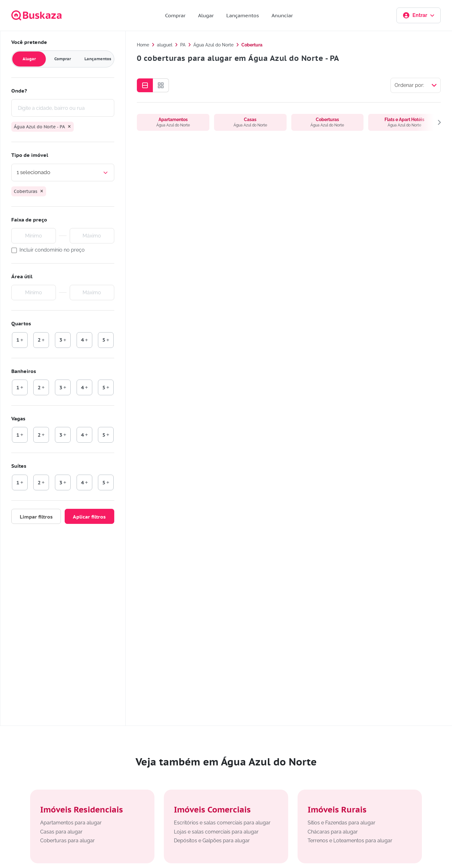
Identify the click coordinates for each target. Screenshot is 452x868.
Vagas (19, 418)
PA (183, 45)
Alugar (206, 15)
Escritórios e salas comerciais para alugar (222, 823)
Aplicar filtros (89, 517)
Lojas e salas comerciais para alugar (216, 832)
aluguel (165, 45)
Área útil (22, 276)
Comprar (175, 15)
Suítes (19, 466)
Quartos (22, 324)
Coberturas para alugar (67, 841)
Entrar (419, 15)
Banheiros (24, 371)
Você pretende (30, 42)
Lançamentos (243, 15)
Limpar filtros (36, 517)
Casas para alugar (61, 832)
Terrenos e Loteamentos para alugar (350, 841)
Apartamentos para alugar (71, 823)
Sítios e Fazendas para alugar (342, 823)
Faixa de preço (30, 220)
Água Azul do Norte (213, 45)
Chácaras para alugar (333, 832)
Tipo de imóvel (30, 155)
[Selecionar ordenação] (416, 85)
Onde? (19, 91)
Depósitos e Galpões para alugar (212, 841)
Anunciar (282, 15)
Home (143, 45)
